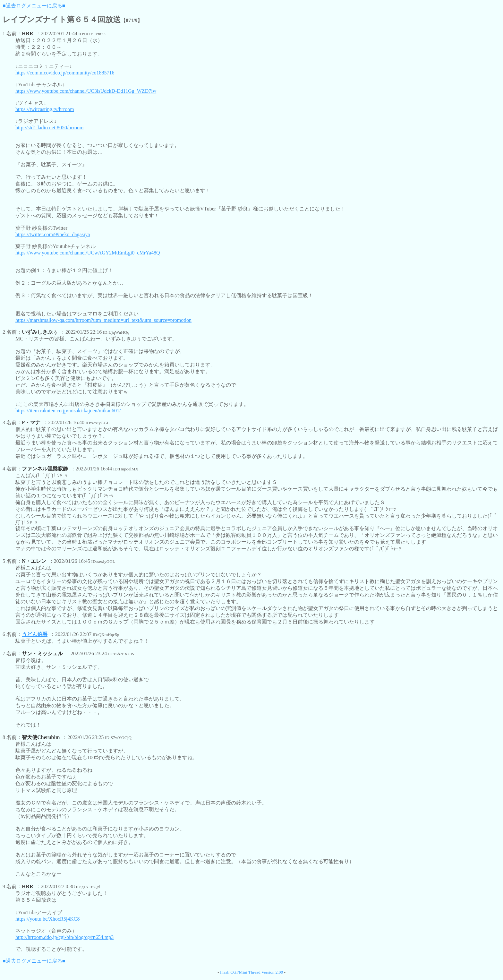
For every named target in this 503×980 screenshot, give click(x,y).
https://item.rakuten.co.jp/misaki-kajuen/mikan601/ (68, 411)
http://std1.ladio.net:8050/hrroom (49, 128)
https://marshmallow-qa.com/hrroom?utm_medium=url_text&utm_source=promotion (103, 320)
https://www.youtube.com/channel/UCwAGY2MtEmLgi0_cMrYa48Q (88, 253)
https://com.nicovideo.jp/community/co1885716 (65, 73)
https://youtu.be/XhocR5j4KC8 (47, 919)
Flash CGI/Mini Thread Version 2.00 (251, 972)
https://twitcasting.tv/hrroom (45, 109)
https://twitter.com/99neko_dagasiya (53, 234)
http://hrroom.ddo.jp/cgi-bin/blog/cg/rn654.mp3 (64, 937)
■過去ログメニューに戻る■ (34, 6)
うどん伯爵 (35, 634)
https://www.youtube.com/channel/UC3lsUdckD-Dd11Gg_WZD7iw (86, 91)
